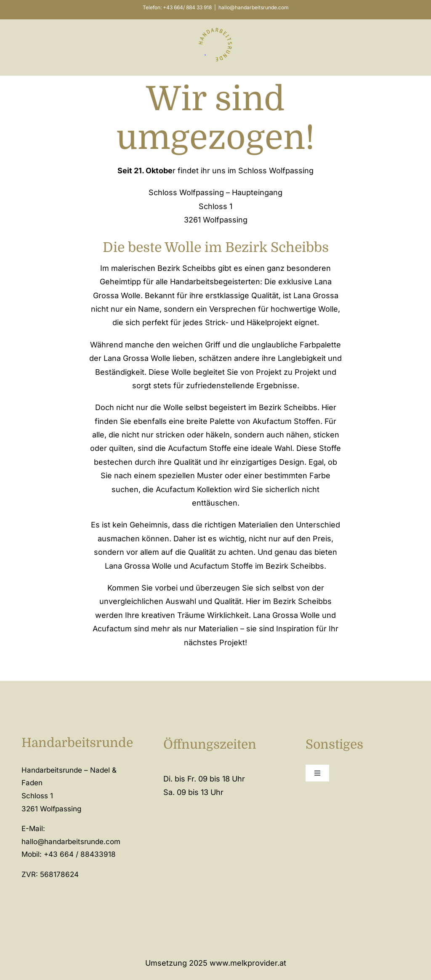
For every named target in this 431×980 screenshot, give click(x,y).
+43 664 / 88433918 (80, 854)
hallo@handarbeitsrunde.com (254, 7)
